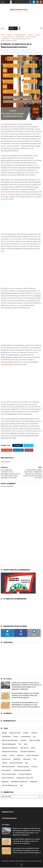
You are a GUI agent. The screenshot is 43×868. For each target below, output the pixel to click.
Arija (26, 763)
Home (3, 29)
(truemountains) (7, 365)
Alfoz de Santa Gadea (9, 775)
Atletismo (20, 756)
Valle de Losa (24, 748)
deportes (24, 741)
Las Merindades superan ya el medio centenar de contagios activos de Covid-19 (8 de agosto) (25, 696)
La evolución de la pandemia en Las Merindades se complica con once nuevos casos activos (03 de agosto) (26, 705)
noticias (38, 35)
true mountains (31, 37)
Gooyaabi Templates (35, 861)
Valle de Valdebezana (9, 744)
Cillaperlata (34, 782)
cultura (9, 35)
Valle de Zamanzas (32, 756)
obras (26, 744)
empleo (4, 756)
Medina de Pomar (15, 733)
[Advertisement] (21, 543)
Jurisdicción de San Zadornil (22, 771)
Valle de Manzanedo (8, 767)
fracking (4, 763)
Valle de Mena (6, 737)
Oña (20, 744)
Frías (35, 759)
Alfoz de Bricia (6, 771)
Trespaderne (27, 759)
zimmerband (5, 39)
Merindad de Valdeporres (10, 748)
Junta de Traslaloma (25, 775)
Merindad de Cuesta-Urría (25, 778)
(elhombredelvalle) (8, 192)
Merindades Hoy (19, 10)
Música (31, 35)
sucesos (26, 733)
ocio (34, 737)
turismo (12, 756)
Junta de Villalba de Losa (10, 786)
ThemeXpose (13, 861)
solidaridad (20, 37)
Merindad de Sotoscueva (10, 752)
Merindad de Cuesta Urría (19, 782)
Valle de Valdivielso (8, 778)
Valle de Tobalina (35, 741)
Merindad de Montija (16, 763)
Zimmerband (34, 294)
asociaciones (6, 759)
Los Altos (34, 767)
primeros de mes (8, 37)
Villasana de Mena (23, 767)
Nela (22, 786)
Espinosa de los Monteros (10, 741)
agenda (4, 733)
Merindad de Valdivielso (28, 752)
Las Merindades (26, 737)
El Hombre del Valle (20, 35)
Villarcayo (34, 733)
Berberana (5, 782)
